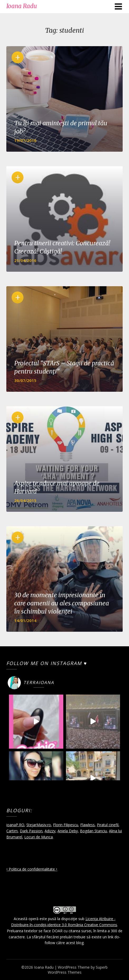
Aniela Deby (68, 831)
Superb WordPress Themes (78, 970)
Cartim (12, 831)
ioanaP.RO (15, 825)
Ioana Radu (22, 6)
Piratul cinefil (108, 825)
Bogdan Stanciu (93, 831)
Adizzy (50, 831)
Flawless (87, 825)
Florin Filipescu (66, 825)
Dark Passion (31, 831)
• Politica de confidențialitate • (32, 869)
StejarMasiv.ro (39, 825)
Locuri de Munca (39, 837)
